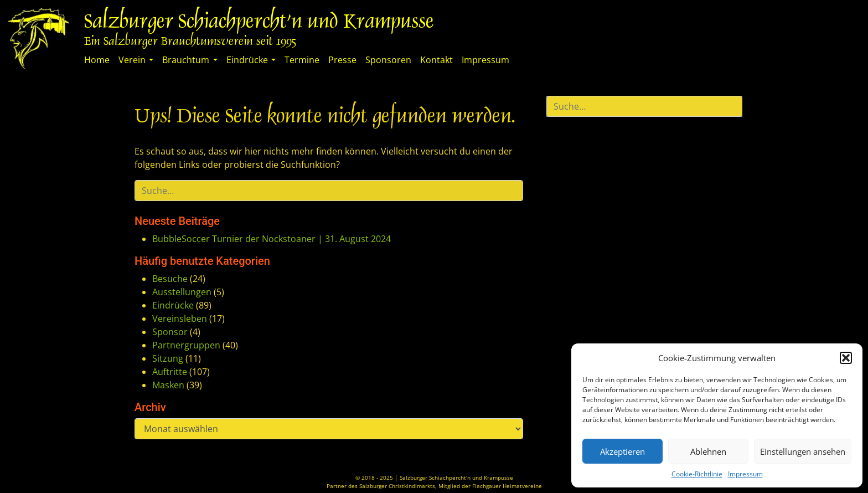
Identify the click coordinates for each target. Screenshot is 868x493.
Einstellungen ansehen (803, 451)
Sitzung (168, 358)
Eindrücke (247, 60)
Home (97, 60)
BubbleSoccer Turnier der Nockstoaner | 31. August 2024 (272, 239)
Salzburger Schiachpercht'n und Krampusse (259, 23)
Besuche (170, 279)
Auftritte (170, 372)
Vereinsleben (180, 319)
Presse (342, 60)
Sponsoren (388, 60)
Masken (168, 385)
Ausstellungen (182, 292)
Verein (132, 60)
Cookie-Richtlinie (697, 474)
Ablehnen (708, 451)
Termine (302, 60)
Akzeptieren (622, 451)
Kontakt (436, 60)
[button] (846, 358)
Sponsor (170, 332)
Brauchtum (186, 60)
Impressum (745, 474)
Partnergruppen (186, 345)
